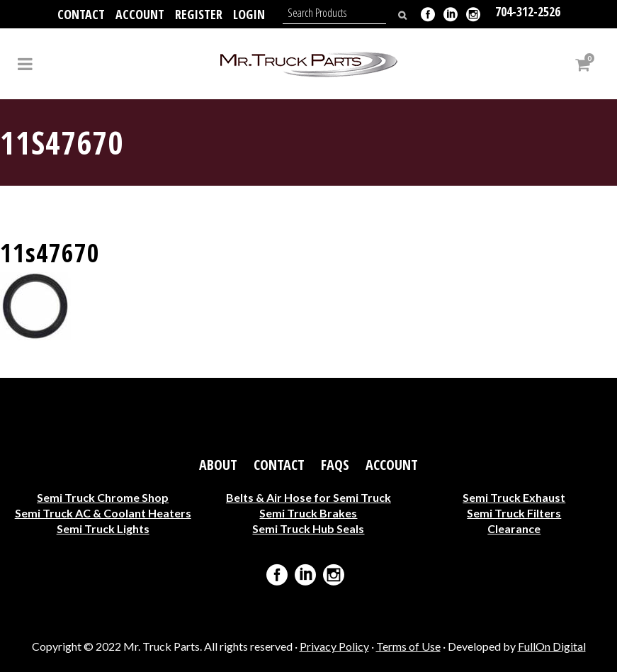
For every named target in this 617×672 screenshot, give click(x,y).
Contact (81, 14)
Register (199, 14)
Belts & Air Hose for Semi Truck (308, 497)
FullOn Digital (552, 646)
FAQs (335, 465)
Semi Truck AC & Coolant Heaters (103, 513)
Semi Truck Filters (514, 513)
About (218, 465)
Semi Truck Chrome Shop (103, 497)
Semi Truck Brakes (308, 513)
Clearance (514, 528)
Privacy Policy (334, 646)
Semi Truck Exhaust (514, 497)
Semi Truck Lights (103, 528)
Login (249, 14)
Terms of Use (408, 646)
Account (140, 14)
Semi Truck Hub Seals (308, 528)
